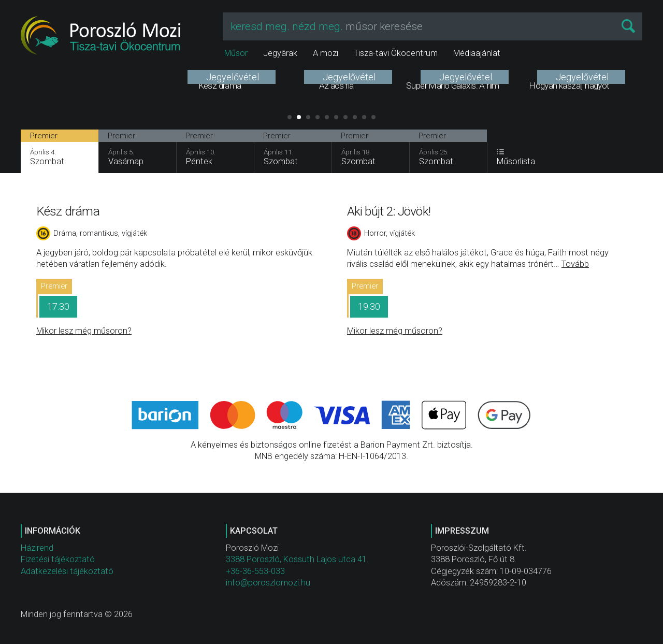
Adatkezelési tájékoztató (67, 571)
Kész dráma (68, 211)
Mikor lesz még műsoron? (84, 331)
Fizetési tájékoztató (58, 559)
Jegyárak (280, 53)
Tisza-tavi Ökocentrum (396, 53)
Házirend (37, 548)
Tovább (575, 264)
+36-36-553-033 (255, 571)
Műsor (236, 53)
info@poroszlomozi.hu (268, 583)
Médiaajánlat (477, 53)
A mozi (326, 53)
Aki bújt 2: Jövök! (389, 211)
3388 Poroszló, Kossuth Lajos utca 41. (297, 559)
